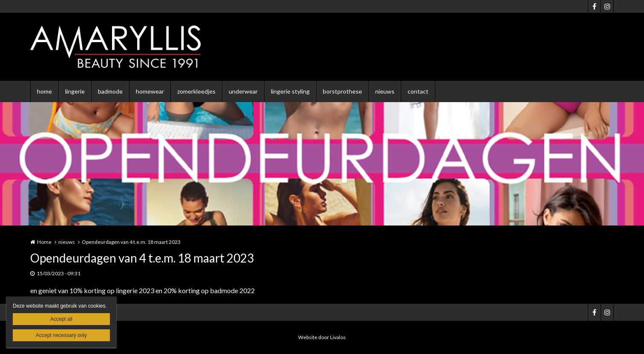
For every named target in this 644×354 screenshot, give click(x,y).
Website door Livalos (322, 337)
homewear (150, 91)
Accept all (61, 319)
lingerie (75, 91)
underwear (243, 91)
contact (418, 91)
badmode (110, 91)
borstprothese (342, 91)
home (45, 91)
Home (44, 242)
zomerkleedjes (196, 91)
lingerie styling (290, 91)
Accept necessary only (61, 335)
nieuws (385, 91)
